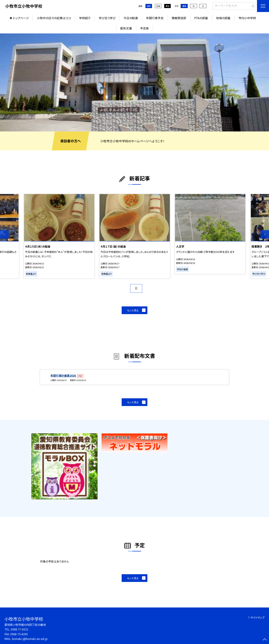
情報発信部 (179, 18)
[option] (134, 82)
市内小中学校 (247, 18)
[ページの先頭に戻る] (265, 640)
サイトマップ (257, 617)
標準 (184, 6)
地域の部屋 (223, 18)
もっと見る (133, 310)
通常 (149, 6)
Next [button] (265, 234)
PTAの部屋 (201, 18)
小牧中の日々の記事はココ (54, 18)
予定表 (144, 28)
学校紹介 (85, 18)
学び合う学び (107, 18)
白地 (158, 6)
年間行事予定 (155, 18)
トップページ (21, 18)
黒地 (167, 6)
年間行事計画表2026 (63, 375)
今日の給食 (131, 18)
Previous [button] (4, 234)
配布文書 (126, 28)
